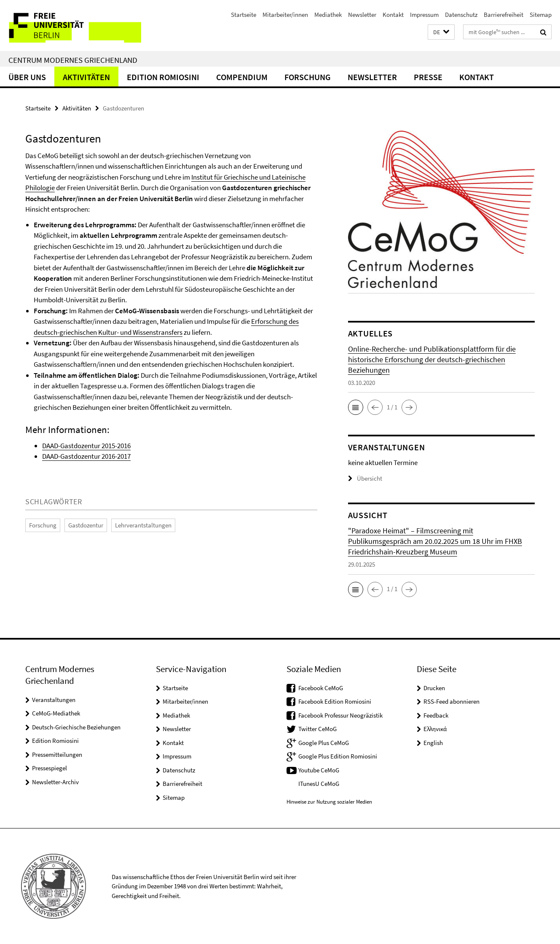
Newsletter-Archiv (55, 782)
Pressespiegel (50, 768)
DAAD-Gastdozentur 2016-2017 (86, 456)
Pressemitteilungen (57, 754)
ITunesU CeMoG (319, 784)
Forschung (308, 77)
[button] (441, 32)
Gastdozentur (86, 525)
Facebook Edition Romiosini (335, 701)
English (433, 743)
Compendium (242, 77)
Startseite (244, 15)
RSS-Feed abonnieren (451, 701)
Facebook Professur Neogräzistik (340, 715)
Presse (428, 77)
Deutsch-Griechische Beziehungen (76, 727)
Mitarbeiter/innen (285, 15)
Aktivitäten (86, 77)
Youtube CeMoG (319, 770)
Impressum (424, 15)
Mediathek (328, 15)
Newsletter (362, 15)
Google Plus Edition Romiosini (338, 756)
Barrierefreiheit (504, 15)
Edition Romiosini (163, 77)
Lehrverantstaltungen (143, 525)
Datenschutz (461, 15)
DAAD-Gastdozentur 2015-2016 (86, 446)
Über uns (27, 77)
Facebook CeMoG (321, 688)
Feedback (436, 715)
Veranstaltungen (54, 700)
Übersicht (365, 478)
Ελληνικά (435, 729)
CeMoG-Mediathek (56, 713)
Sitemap (541, 15)
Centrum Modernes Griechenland (73, 60)
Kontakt (393, 15)
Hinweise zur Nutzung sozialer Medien (329, 802)
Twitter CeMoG (318, 729)
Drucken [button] (434, 688)
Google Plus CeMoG (324, 743)
